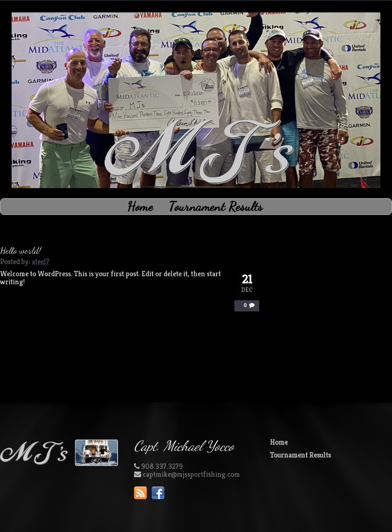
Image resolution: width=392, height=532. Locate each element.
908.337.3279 (162, 466)
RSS (140, 493)
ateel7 (40, 262)
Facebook (158, 493)
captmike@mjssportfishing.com (191, 474)
